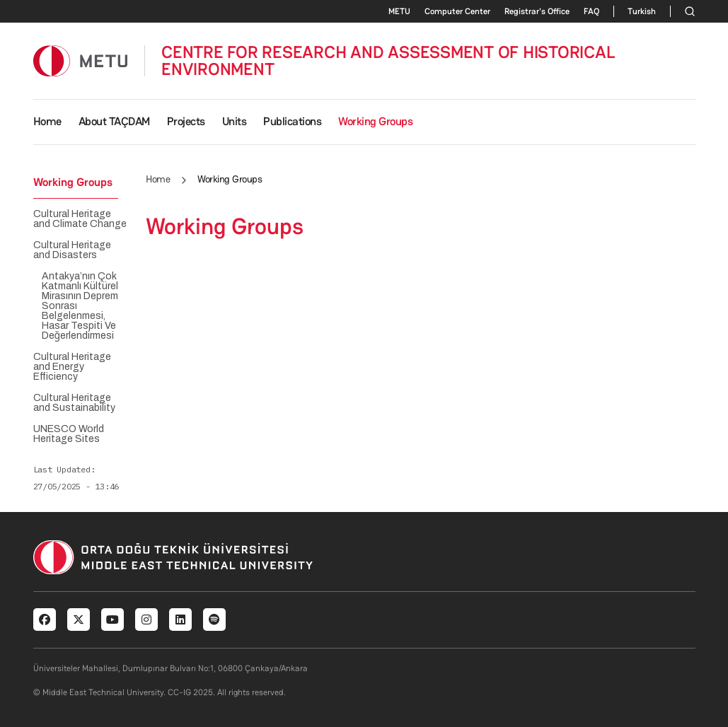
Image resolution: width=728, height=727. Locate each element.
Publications (292, 121)
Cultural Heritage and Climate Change (80, 219)
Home (47, 121)
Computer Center (457, 11)
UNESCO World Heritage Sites (69, 434)
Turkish (642, 11)
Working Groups (375, 121)
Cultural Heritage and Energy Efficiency (72, 367)
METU (399, 11)
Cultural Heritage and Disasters (72, 250)
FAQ (591, 11)
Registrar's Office (537, 11)
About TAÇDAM (114, 121)
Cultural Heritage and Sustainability (74, 403)
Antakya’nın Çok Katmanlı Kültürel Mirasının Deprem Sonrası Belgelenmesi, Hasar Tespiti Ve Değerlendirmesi (80, 306)
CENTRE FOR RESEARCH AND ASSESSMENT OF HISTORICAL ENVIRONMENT (388, 61)
